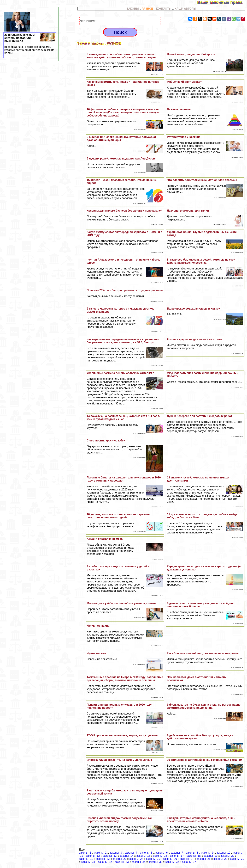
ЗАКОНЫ (133, 9)
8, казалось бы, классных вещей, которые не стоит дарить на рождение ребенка (202, 261)
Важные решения (179, 109)
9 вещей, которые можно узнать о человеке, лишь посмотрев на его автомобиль (201, 820)
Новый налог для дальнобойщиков (191, 54)
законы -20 (227, 856)
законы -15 (143, 856)
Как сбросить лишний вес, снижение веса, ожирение (203, 653)
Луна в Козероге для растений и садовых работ (199, 416)
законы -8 (192, 853)
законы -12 (93, 856)
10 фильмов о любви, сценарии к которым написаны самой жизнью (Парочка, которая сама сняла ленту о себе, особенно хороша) (123, 112)
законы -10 (224, 853)
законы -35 (155, 862)
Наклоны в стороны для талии (188, 211)
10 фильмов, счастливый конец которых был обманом (204, 760)
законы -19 (211, 856)
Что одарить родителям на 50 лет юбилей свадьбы (202, 180)
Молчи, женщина (98, 626)
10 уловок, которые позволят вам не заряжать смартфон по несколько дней (118, 516)
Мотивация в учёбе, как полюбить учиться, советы (122, 603)
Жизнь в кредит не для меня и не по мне (195, 339)
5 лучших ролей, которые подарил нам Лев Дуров (121, 159)
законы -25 (153, 859)
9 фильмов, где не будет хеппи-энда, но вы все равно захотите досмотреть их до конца (204, 706)
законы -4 (131, 853)
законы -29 (220, 859)
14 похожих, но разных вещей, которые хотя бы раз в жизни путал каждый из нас (123, 418)
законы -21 (86, 859)
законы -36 (172, 862)
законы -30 (237, 859)
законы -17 (177, 856)
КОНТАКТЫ (164, 9)
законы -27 (187, 859)
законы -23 (120, 859)
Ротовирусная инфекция (184, 137)
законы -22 (103, 859)
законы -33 (122, 862)
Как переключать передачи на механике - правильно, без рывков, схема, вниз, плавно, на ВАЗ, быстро (123, 341)
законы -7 (177, 853)
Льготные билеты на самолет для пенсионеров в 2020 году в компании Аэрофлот (124, 479)
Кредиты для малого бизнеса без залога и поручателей (124, 211)
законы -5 (146, 853)
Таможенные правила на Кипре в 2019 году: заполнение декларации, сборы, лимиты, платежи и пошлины (125, 679)
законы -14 (127, 856)
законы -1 (85, 853)
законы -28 (204, 859)
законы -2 (100, 853)
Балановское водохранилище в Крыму (193, 309)
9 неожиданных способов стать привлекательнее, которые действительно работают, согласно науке (121, 56)
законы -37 (189, 862)
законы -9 (207, 853)
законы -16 (160, 856)
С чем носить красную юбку (106, 441)
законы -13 (110, 856)
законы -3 (116, 853)
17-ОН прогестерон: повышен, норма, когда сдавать (122, 735)
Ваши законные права (222, 2)
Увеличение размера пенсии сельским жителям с (120, 373)
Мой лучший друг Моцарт (184, 82)
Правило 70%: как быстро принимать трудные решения (125, 290)
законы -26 (170, 859)
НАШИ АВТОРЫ (185, 9)
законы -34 (139, 862)
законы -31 (88, 862)
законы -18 (194, 856)
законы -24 (136, 859)
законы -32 (105, 862)
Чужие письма (96, 653)
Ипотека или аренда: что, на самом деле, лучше (119, 760)
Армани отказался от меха (105, 539)
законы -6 (161, 853)
